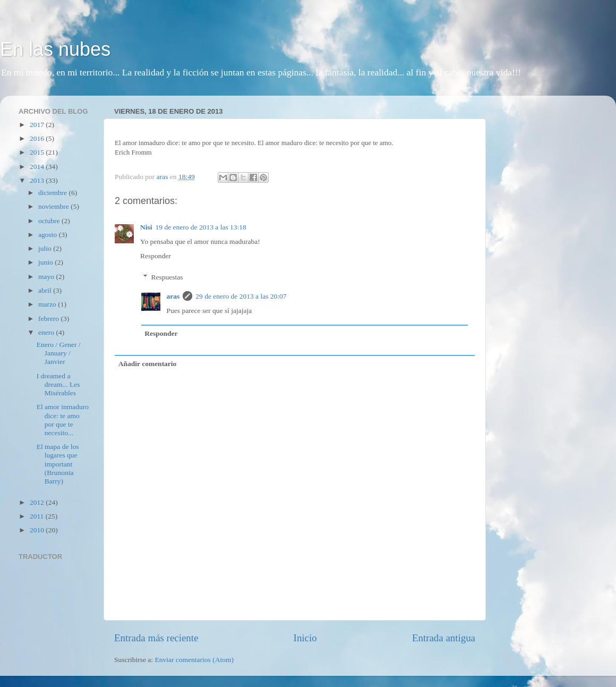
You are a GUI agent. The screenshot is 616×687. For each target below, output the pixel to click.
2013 (38, 180)
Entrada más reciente (156, 638)
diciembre (53, 193)
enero (47, 332)
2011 (38, 516)
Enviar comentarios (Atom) (194, 660)
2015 (38, 152)
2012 (38, 502)
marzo (48, 304)
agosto (49, 235)
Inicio (305, 638)
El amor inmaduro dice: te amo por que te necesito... (63, 420)
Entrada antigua (444, 638)
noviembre (54, 206)
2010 (38, 530)
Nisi (146, 227)
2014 (38, 167)
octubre (50, 221)
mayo (47, 277)
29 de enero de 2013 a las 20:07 (241, 296)
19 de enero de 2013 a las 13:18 (201, 227)
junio (46, 262)
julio (46, 248)
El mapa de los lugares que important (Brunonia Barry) (58, 464)
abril (46, 290)
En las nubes (55, 49)
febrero (49, 319)
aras (173, 296)
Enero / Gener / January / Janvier (59, 353)
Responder (156, 256)
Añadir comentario (148, 364)
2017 (38, 125)
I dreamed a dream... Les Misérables (58, 384)
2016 (38, 138)
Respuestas (167, 277)
